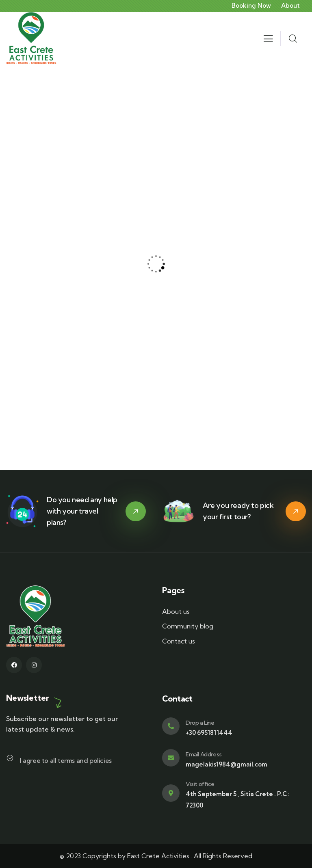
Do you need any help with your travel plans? (82, 511)
